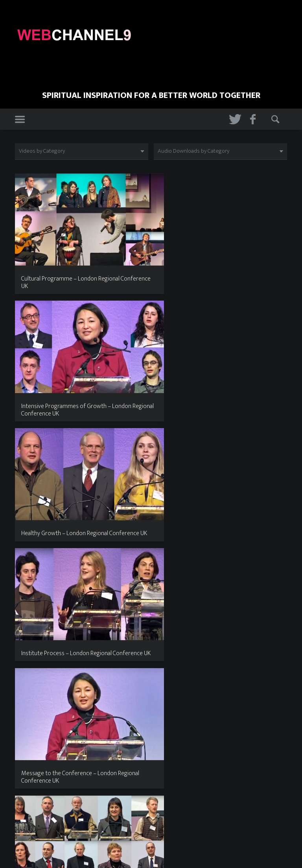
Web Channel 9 (151, 826)
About (145, 855)
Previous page (25, 777)
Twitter (234, 120)
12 (159, 775)
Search (276, 120)
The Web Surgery (160, 835)
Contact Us (175, 855)
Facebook (255, 120)
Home (122, 855)
